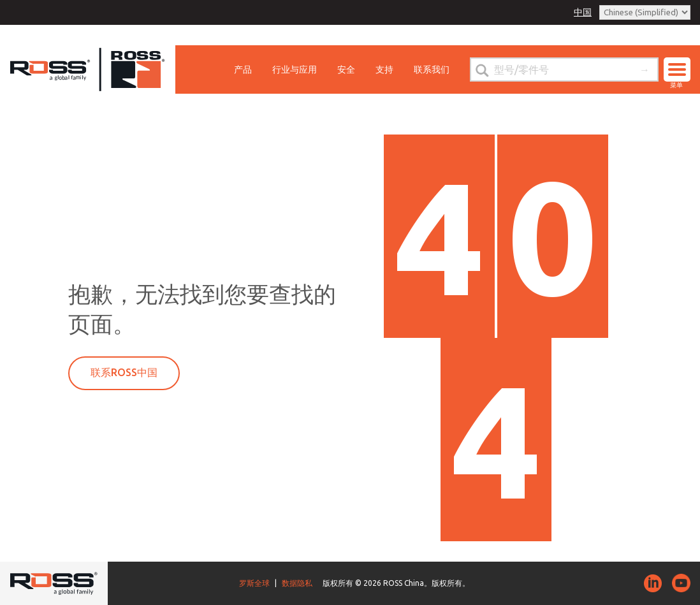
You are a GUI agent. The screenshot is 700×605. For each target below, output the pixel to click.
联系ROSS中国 (124, 372)
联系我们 (432, 69)
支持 (384, 69)
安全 (346, 69)
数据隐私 (297, 583)
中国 (583, 12)
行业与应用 (295, 69)
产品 (243, 69)
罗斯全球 (254, 583)
